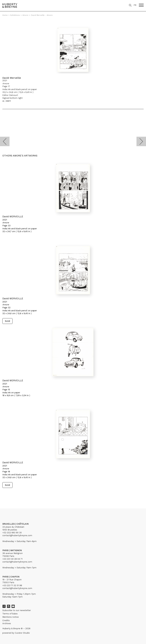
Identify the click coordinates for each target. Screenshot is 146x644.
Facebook (4, 606)
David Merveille (12, 78)
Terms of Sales (10, 614)
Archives (7, 623)
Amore (25, 15)
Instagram (9, 606)
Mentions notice (11, 617)
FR (135, 5)
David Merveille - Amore (42, 15)
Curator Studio (22, 633)
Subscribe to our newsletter (17, 610)
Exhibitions (15, 15)
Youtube (13, 606)
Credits (6, 620)
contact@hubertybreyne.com (17, 535)
